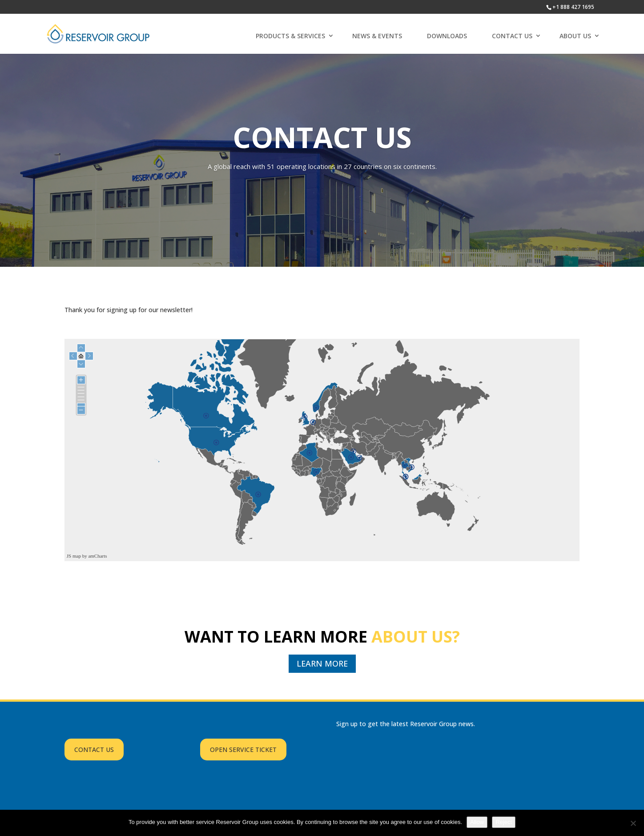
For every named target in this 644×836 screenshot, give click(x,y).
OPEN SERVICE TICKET (243, 750)
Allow (477, 822)
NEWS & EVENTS (377, 36)
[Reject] (633, 823)
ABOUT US (575, 36)
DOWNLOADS (447, 36)
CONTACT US (512, 36)
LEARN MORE (322, 663)
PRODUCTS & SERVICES (290, 36)
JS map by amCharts (87, 556)
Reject (504, 822)
